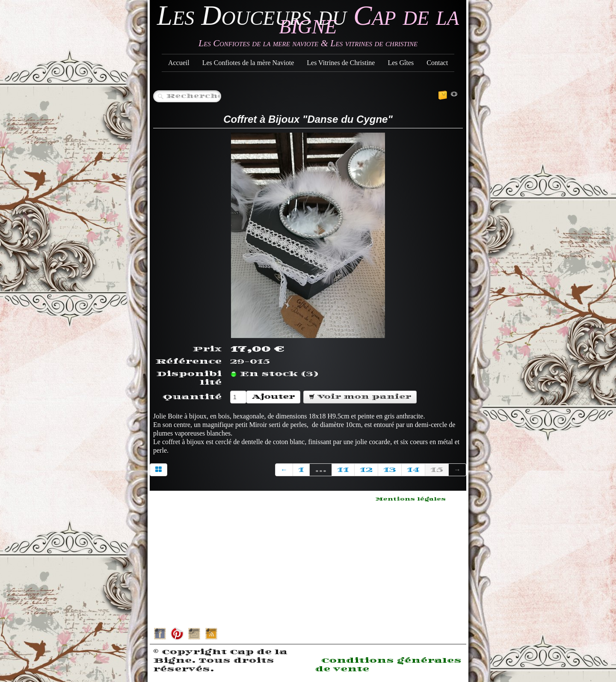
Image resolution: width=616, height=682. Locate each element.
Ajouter (273, 397)
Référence (188, 362)
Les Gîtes (401, 63)
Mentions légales (411, 499)
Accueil (179, 63)
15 (437, 470)
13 (390, 470)
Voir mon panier (360, 397)
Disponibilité (189, 378)
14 (413, 470)
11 (343, 470)
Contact (437, 63)
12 (366, 470)
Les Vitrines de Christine (341, 63)
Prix (207, 349)
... (321, 470)
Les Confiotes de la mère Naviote (248, 63)
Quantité (192, 397)
